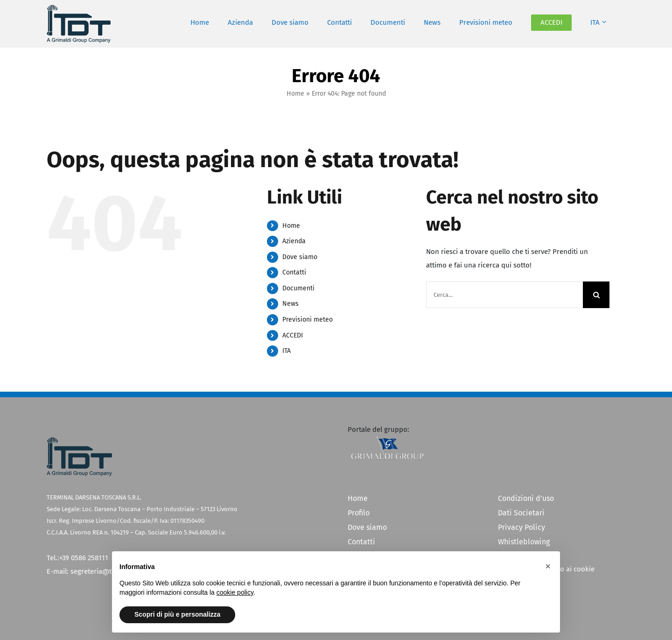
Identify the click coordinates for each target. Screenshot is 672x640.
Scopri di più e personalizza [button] (177, 614)
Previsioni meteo (308, 320)
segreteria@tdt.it (97, 571)
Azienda (294, 241)
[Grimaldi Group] (387, 440)
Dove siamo (300, 257)
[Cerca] (596, 295)
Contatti (294, 272)
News (290, 304)
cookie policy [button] (235, 592)
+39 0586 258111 (84, 558)
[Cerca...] (504, 295)
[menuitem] (598, 23)
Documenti (298, 288)
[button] (548, 566)
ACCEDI (293, 335)
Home (295, 94)
